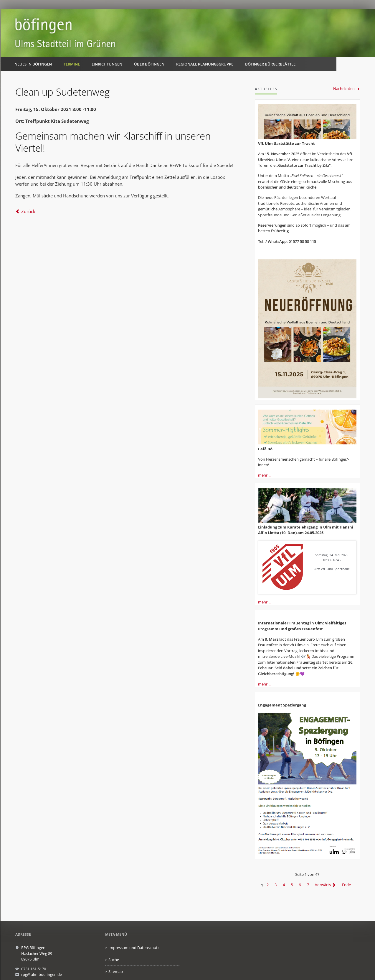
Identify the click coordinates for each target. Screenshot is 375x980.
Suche (114, 960)
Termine (72, 64)
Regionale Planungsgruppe (205, 64)
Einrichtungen (107, 64)
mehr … (265, 475)
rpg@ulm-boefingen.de (42, 974)
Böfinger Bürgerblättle (270, 64)
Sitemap (116, 971)
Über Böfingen (149, 64)
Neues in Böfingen (33, 64)
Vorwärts (323, 885)
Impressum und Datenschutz (134, 948)
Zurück (28, 211)
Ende (346, 885)
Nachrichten (344, 89)
